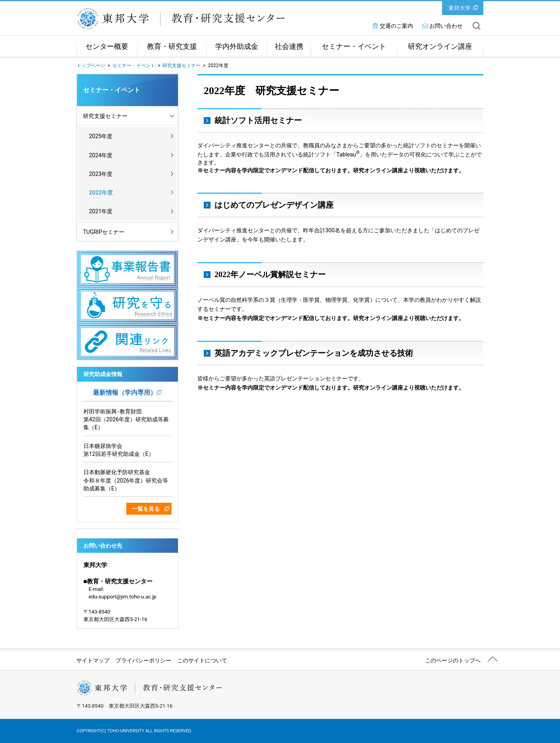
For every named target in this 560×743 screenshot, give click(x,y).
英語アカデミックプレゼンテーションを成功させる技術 (314, 353)
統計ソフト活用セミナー (258, 120)
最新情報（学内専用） (125, 393)
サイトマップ (93, 660)
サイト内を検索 (477, 26)
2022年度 (101, 193)
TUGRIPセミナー (104, 232)
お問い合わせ (446, 26)
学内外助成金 (237, 46)
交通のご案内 (396, 26)
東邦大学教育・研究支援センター (188, 19)
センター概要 (107, 46)
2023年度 (101, 174)
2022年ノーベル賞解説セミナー (270, 274)
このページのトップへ (453, 660)
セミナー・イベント (354, 46)
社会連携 (289, 46)
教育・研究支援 (172, 46)
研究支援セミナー (182, 66)
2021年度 (101, 211)
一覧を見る (146, 509)
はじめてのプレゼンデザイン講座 (274, 205)
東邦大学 (460, 8)
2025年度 (101, 136)
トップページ (91, 66)
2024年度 (101, 155)
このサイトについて (202, 660)
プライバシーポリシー (143, 660)
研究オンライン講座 (440, 46)
